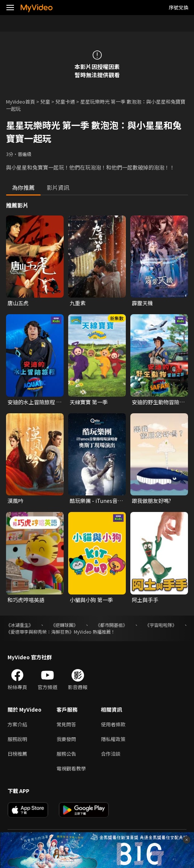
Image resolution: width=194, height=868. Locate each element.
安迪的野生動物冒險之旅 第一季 (158, 402)
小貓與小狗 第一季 (91, 600)
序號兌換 (179, 7)
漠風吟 (15, 501)
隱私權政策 (113, 739)
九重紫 (78, 303)
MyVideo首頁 (21, 102)
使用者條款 (113, 724)
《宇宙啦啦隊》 (161, 625)
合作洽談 (111, 754)
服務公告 (66, 754)
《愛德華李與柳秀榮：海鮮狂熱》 (40, 632)
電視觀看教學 (71, 768)
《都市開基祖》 (112, 625)
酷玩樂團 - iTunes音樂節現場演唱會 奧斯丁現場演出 (97, 501)
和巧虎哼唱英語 (26, 600)
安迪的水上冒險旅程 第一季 (34, 402)
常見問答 (66, 724)
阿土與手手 (145, 600)
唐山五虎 (18, 303)
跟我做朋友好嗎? (151, 501)
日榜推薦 (17, 754)
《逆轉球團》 (64, 625)
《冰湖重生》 (20, 625)
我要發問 (66, 739)
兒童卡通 (65, 102)
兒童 (45, 102)
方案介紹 (17, 724)
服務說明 (17, 739)
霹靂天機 (142, 303)
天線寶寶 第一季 (89, 402)
